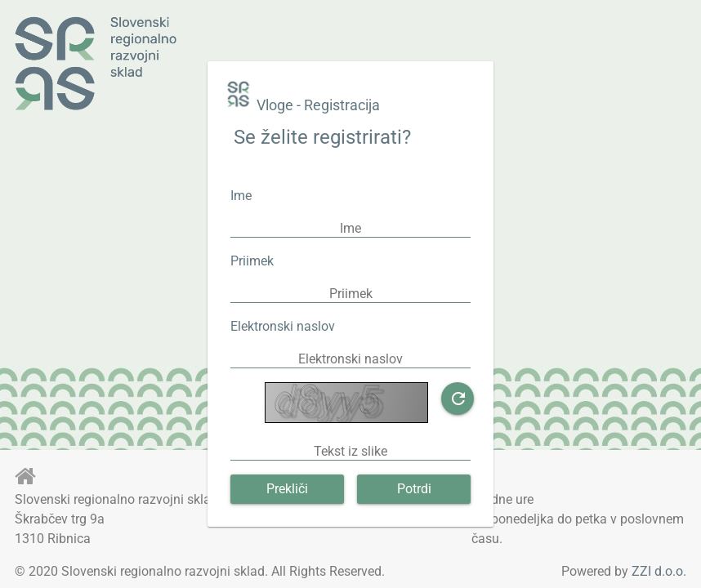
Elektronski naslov (283, 326)
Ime (241, 196)
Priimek (252, 261)
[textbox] (350, 228)
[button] (458, 399)
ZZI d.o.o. (659, 571)
